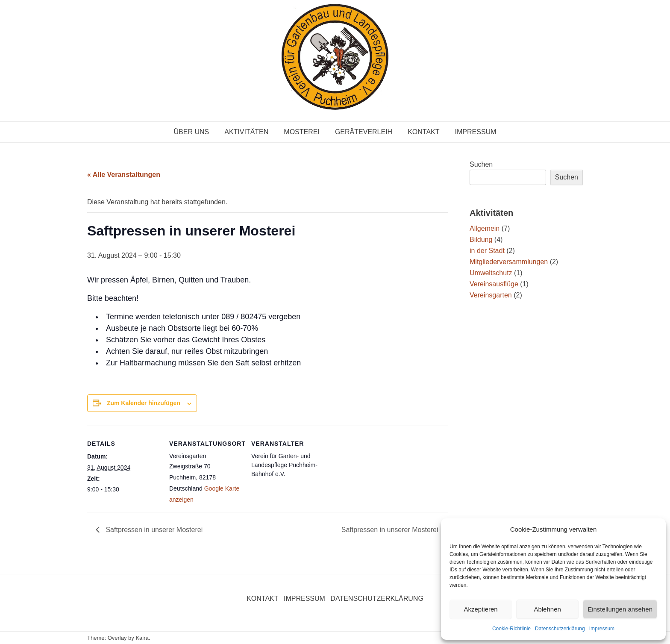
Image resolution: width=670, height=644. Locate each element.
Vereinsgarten (491, 295)
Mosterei (302, 132)
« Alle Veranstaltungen (124, 175)
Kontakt (423, 132)
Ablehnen (547, 609)
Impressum (602, 629)
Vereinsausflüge (494, 284)
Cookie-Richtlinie (511, 629)
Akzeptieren (480, 609)
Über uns (192, 132)
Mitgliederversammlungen (509, 262)
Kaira (142, 638)
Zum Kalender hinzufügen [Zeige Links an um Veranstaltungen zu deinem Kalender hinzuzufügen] (144, 403)
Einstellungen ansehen (620, 609)
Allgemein (485, 228)
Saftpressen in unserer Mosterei (153, 530)
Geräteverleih (364, 132)
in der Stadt (487, 251)
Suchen (481, 164)
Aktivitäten (246, 132)
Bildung (481, 240)
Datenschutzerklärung (560, 629)
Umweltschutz (491, 273)
